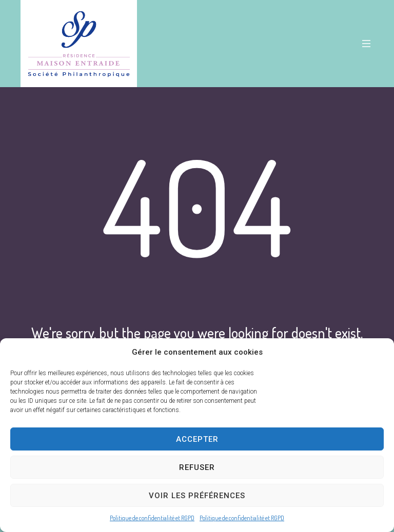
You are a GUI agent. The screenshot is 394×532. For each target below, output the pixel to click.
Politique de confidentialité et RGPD (152, 518)
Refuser (197, 467)
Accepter (197, 439)
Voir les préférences (197, 496)
